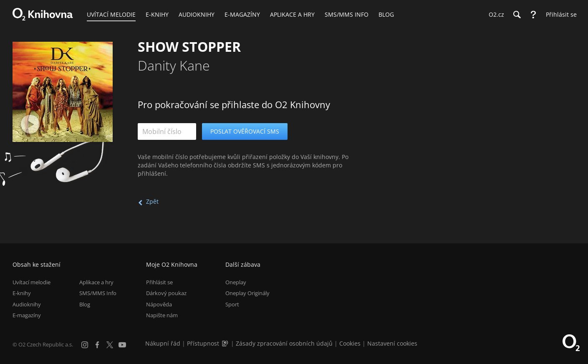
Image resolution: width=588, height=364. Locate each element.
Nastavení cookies (392, 343)
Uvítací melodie (32, 282)
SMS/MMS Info (98, 293)
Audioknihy (27, 304)
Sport (232, 304)
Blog (85, 304)
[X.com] (110, 345)
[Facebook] (97, 345)
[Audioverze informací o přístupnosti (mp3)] (226, 343)
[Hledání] (517, 15)
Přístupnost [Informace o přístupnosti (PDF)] (203, 343)
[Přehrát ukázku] (30, 124)
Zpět (152, 201)
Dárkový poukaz (166, 293)
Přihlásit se (159, 282)
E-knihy (22, 293)
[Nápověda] (533, 15)
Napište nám (162, 315)
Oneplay (236, 282)
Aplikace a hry (96, 282)
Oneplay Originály (247, 293)
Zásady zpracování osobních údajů (284, 343)
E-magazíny (27, 315)
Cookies (350, 343)
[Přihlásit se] (559, 15)
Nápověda (159, 304)
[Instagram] (85, 345)
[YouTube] (122, 345)
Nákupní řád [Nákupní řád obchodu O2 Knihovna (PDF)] (163, 343)
